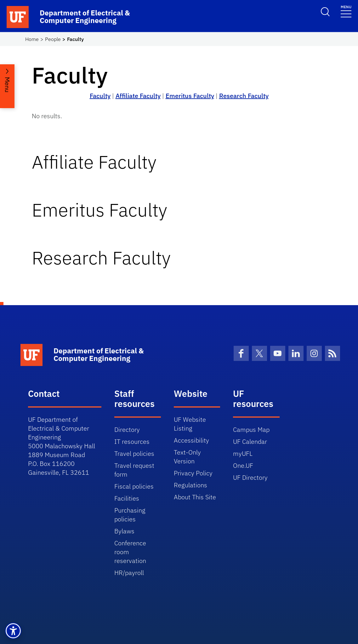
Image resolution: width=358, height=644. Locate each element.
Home (32, 39)
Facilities (127, 498)
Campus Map (251, 429)
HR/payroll (129, 573)
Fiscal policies (134, 486)
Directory (127, 429)
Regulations (190, 485)
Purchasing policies (130, 515)
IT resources (132, 441)
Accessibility (191, 440)
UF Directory (250, 477)
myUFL (243, 453)
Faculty (100, 96)
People (53, 39)
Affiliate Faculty (138, 96)
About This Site (195, 497)
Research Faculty (244, 96)
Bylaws (124, 531)
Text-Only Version (187, 457)
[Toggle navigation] (346, 11)
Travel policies (134, 453)
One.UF (243, 465)
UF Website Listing (190, 424)
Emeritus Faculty (190, 96)
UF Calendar (250, 441)
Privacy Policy (193, 473)
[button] (13, 631)
